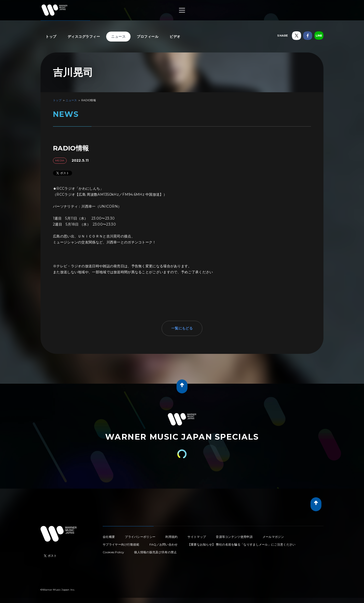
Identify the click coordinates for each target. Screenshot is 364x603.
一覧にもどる (182, 328)
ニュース (118, 37)
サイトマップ (197, 537)
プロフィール (148, 37)
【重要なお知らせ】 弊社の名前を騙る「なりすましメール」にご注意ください (242, 544)
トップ (51, 37)
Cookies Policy (113, 552)
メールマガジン (273, 537)
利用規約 (171, 537)
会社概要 (109, 537)
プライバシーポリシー (140, 537)
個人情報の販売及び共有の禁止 (155, 552)
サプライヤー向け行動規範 (121, 544)
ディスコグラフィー (84, 37)
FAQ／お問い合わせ (164, 544)
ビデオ (175, 37)
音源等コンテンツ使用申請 (234, 537)
